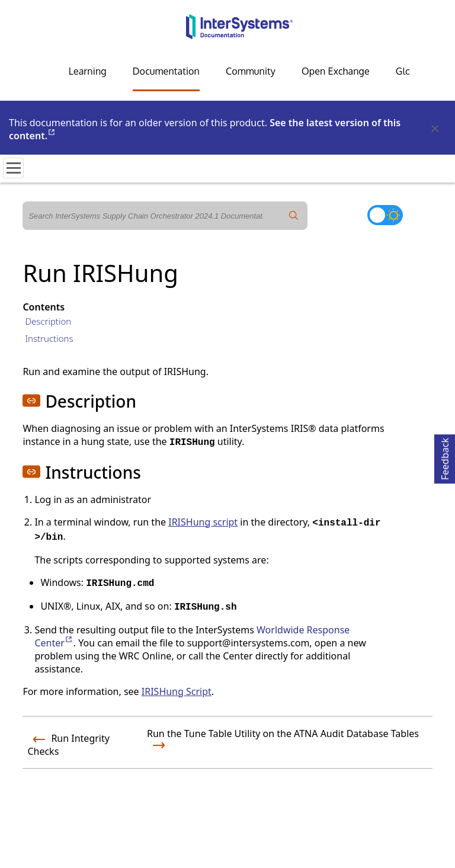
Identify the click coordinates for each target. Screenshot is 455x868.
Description (48, 321)
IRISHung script (203, 522)
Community (251, 71)
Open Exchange (336, 71)
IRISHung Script (177, 691)
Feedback (445, 457)
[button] (31, 401)
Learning (88, 71)
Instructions (49, 338)
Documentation (166, 71)
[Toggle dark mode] (385, 215)
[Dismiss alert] (434, 129)
